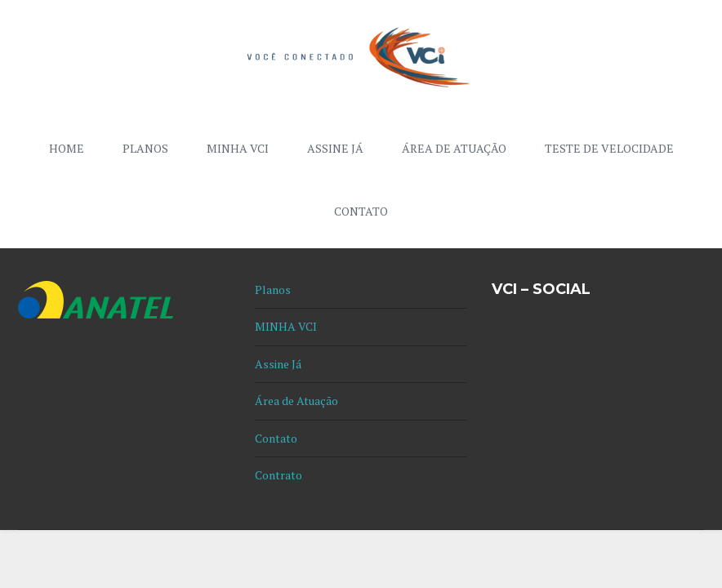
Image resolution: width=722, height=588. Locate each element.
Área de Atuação (454, 148)
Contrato (279, 475)
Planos (145, 148)
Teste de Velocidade (609, 148)
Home (67, 148)
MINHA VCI (238, 148)
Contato (361, 211)
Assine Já (335, 148)
